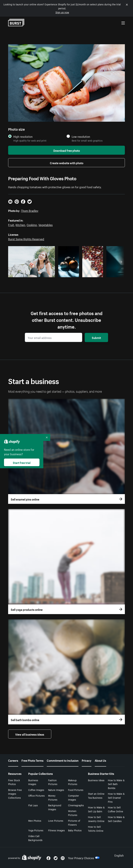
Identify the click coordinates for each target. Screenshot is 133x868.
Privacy (87, 760)
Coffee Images (36, 790)
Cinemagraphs (76, 805)
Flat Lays (33, 805)
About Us (100, 760)
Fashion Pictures (53, 782)
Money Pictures (53, 797)
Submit (96, 337)
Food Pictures (76, 790)
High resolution (23, 136)
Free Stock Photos (14, 782)
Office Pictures (36, 795)
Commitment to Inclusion (63, 760)
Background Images (55, 807)
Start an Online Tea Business (96, 795)
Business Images (33, 782)
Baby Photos (75, 830)
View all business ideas (30, 734)
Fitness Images (56, 830)
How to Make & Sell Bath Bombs (116, 784)
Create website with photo (67, 163)
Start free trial (22, 462)
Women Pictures (73, 813)
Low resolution (81, 136)
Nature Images (56, 790)
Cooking (32, 225)
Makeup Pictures (73, 782)
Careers (13, 760)
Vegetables (46, 225)
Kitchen (20, 225)
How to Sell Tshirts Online (96, 829)
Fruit (11, 225)
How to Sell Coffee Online (116, 809)
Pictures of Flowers (74, 822)
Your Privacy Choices (84, 858)
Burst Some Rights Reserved (26, 239)
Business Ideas (96, 780)
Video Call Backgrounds (35, 838)
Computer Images (74, 797)
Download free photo (67, 150)
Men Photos (35, 820)
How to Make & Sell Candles (116, 819)
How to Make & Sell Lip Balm (96, 809)
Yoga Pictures (36, 830)
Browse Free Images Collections (15, 794)
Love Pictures (56, 820)
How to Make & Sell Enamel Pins (116, 797)
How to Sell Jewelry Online (96, 819)
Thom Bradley (30, 210)
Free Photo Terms (32, 760)
